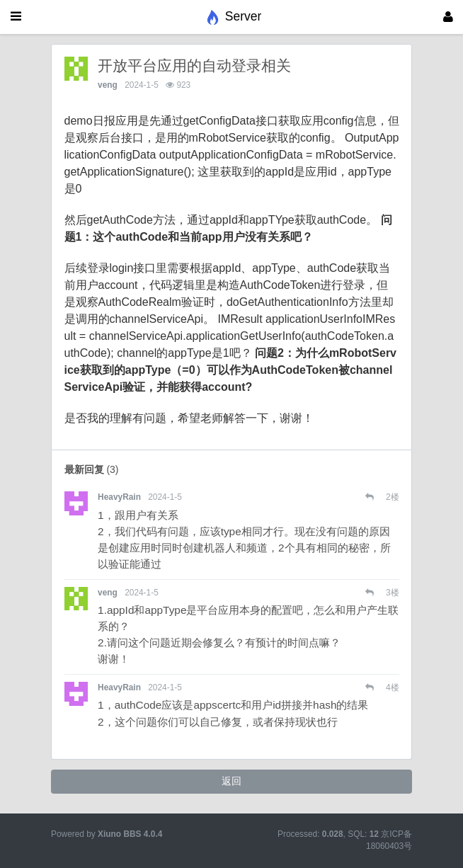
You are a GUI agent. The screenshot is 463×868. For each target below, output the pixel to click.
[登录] (448, 17)
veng (108, 85)
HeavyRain (119, 497)
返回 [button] (232, 781)
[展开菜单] (16, 17)
